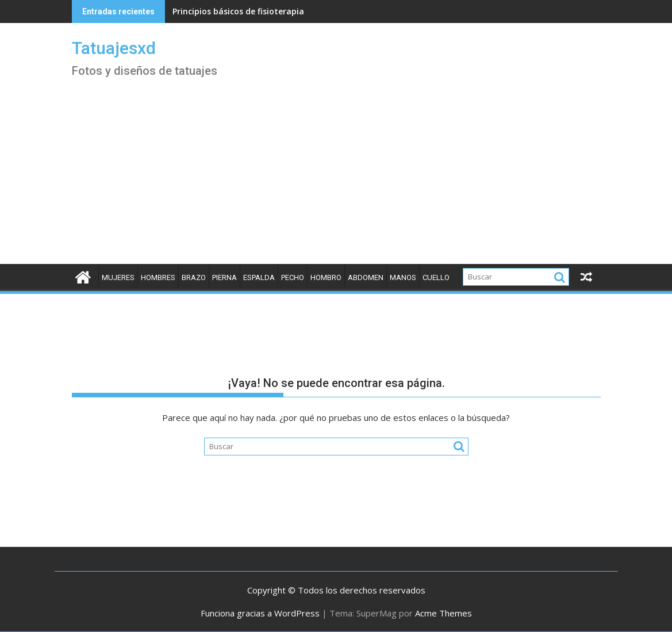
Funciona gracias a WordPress (260, 613)
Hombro (326, 277)
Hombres (158, 277)
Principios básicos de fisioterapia (238, 11)
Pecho (293, 277)
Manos (403, 277)
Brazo (194, 277)
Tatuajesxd (114, 48)
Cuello (436, 277)
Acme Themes (443, 613)
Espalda (259, 277)
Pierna (224, 277)
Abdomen (366, 277)
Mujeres (118, 277)
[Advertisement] (336, 178)
